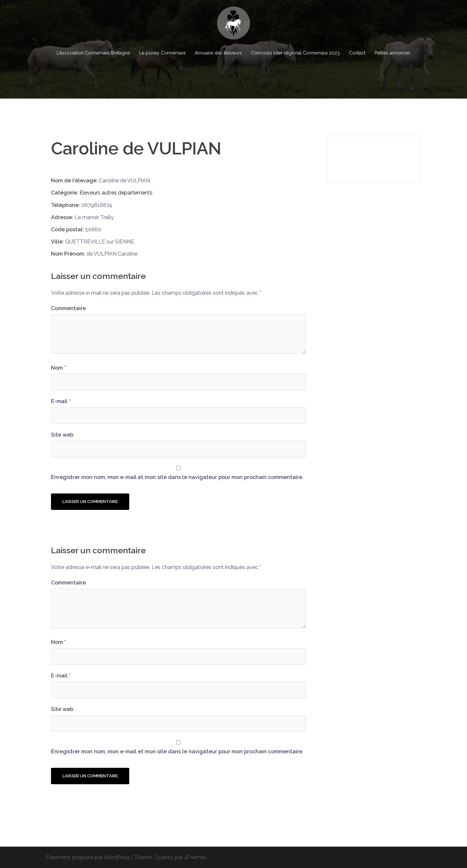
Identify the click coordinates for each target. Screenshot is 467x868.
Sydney (164, 857)
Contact (357, 53)
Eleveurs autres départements (116, 193)
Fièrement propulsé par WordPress (88, 857)
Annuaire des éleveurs (218, 53)
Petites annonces (393, 53)
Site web (62, 435)
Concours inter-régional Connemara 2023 (295, 53)
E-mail (61, 401)
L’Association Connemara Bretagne (93, 53)
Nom (58, 368)
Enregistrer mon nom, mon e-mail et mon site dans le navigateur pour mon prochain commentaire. (177, 477)
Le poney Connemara (162, 53)
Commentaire (68, 308)
